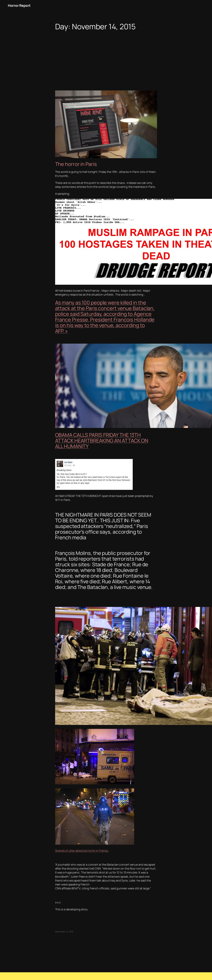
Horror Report (19, 6)
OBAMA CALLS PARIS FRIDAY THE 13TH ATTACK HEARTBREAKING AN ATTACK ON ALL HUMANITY (102, 441)
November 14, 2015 (64, 932)
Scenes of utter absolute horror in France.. (82, 850)
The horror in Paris (76, 164)
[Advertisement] (106, 56)
